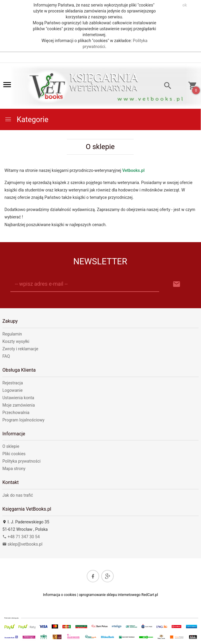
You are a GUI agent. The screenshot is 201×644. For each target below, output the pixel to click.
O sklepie (11, 446)
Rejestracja (13, 383)
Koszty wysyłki (16, 341)
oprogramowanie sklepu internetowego (110, 595)
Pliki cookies (14, 454)
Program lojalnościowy (23, 420)
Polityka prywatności (22, 461)
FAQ (6, 356)
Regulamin (12, 334)
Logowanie (12, 390)
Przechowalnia (16, 413)
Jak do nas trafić (18, 495)
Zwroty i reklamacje (20, 349)
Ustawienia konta (18, 398)
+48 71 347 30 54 (21, 537)
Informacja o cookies (60, 595)
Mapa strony (14, 469)
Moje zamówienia (19, 405)
